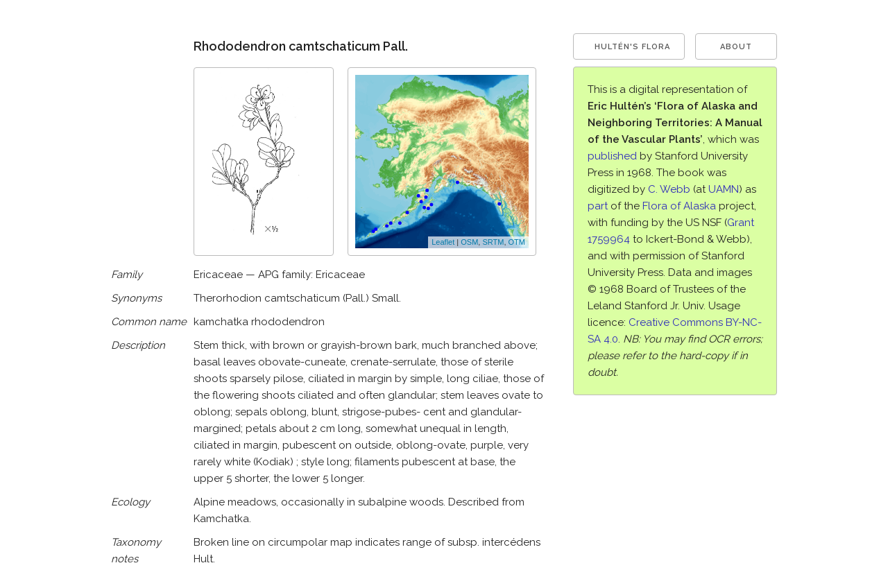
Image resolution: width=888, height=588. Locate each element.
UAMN (724, 189)
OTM (517, 242)
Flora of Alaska (679, 206)
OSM (469, 242)
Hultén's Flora (632, 47)
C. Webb (669, 189)
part (598, 206)
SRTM (493, 242)
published (612, 156)
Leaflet (443, 242)
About (736, 47)
